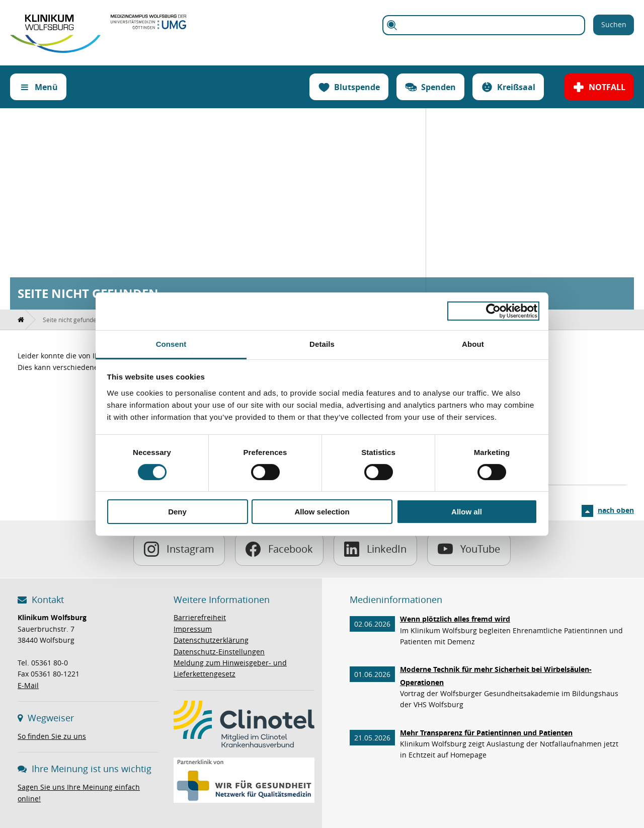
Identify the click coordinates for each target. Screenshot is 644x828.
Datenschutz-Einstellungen (219, 652)
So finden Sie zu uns (52, 736)
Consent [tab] (171, 344)
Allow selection (322, 512)
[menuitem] (21, 320)
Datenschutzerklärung (211, 640)
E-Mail (28, 685)
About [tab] (473, 344)
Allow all (467, 512)
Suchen (614, 24)
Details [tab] (322, 344)
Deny (177, 512)
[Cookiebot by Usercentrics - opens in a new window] (493, 311)
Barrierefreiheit (200, 617)
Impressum (193, 629)
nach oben (616, 510)
